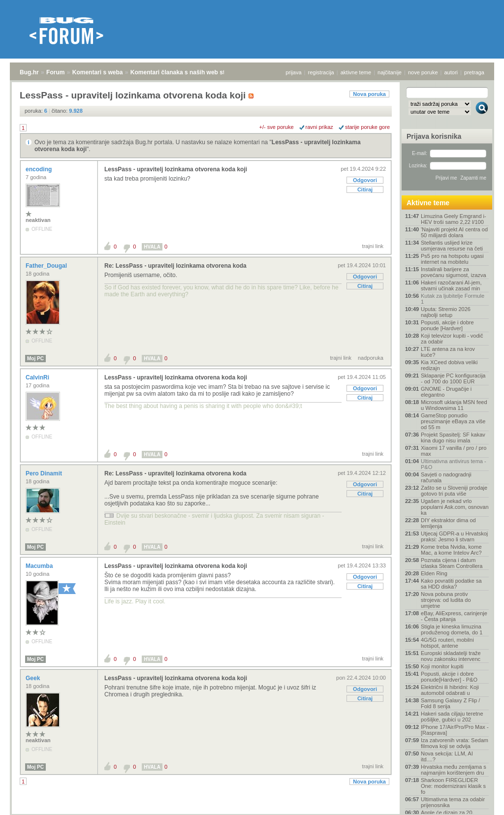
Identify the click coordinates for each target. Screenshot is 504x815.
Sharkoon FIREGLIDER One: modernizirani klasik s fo (453, 786)
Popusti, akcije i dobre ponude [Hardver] (447, 325)
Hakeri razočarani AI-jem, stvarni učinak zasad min (451, 285)
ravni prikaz (319, 127)
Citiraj (365, 189)
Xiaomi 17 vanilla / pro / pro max (454, 451)
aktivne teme (356, 72)
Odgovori (365, 180)
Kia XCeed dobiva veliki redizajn (449, 365)
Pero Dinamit (45, 473)
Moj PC (35, 359)
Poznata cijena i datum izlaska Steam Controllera (452, 563)
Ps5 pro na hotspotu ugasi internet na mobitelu (452, 259)
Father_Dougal (47, 266)
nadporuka (371, 358)
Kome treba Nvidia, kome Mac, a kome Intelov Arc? (451, 550)
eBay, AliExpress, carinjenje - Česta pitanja (454, 616)
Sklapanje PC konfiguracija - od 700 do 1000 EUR (453, 378)
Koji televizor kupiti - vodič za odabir (452, 339)
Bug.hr (29, 72)
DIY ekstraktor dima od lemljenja (448, 523)
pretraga (474, 72)
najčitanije (390, 72)
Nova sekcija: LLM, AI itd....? (447, 756)
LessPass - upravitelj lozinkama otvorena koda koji (176, 169)
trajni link (373, 246)
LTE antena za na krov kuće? (448, 352)
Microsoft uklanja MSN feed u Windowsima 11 (454, 405)
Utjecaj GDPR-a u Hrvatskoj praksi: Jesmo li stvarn (454, 536)
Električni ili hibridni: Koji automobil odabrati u (450, 690)
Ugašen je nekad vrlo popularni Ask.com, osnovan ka (455, 507)
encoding (40, 169)
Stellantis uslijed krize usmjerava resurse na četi (452, 246)
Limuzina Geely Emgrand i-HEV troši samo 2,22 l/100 (454, 219)
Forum (55, 72)
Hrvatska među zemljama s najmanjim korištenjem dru (454, 770)
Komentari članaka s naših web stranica (186, 72)
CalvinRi (38, 377)
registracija (321, 72)
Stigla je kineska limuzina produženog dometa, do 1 (452, 629)
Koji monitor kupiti (442, 666)
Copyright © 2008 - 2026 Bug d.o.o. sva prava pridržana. (252, 812)
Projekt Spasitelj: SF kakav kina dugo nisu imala (453, 438)
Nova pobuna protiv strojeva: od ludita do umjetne (446, 600)
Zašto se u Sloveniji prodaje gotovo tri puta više (454, 491)
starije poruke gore (367, 127)
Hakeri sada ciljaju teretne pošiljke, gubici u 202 (452, 717)
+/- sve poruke (277, 127)
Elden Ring (434, 573)
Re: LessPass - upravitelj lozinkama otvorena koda (175, 266)
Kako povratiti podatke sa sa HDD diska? (451, 584)
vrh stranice (477, 801)
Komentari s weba (98, 72)
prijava (293, 72)
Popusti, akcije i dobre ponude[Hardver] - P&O (449, 677)
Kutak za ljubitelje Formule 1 (453, 299)
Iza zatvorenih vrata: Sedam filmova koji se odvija (455, 743)
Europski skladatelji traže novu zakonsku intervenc (451, 656)
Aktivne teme (428, 203)
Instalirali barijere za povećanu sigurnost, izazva (454, 272)
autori (451, 72)
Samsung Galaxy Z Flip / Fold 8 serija (450, 703)
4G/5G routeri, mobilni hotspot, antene (447, 643)
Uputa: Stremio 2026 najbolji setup (446, 312)
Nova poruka (369, 94)
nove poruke (423, 72)
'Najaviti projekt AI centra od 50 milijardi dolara (454, 232)
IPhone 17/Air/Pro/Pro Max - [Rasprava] (455, 730)
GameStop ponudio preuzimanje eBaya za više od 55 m (453, 421)
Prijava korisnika (434, 136)
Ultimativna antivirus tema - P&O (454, 464)
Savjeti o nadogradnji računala (446, 477)
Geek (34, 678)
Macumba (40, 566)
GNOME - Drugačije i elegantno (446, 392)
